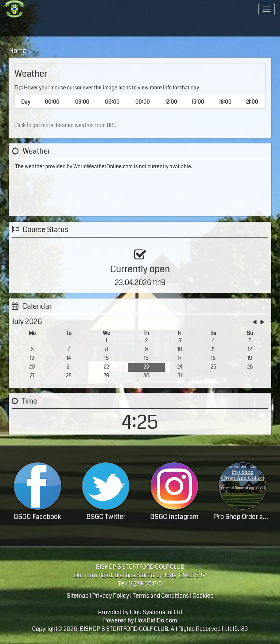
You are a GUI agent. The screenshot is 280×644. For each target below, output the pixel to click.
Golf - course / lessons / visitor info (27, 27)
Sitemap (78, 595)
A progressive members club (86, 9)
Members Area (186, 9)
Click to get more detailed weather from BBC (65, 125)
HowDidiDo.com (156, 620)
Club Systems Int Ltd (156, 612)
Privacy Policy (111, 595)
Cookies (203, 595)
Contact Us (245, 9)
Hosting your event (86, 27)
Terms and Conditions (161, 595)
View (205, 373)
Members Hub (191, 27)
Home (30, 9)
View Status (33, 264)
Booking (75, 373)
